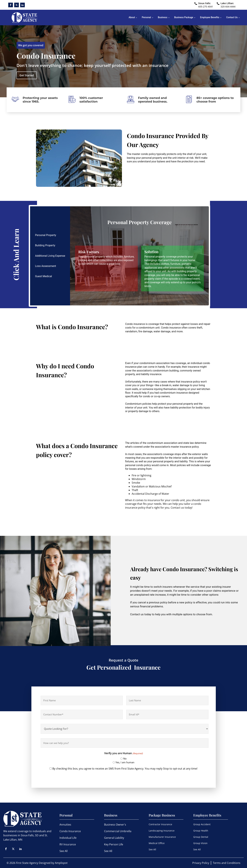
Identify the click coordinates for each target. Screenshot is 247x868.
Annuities (65, 825)
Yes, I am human (125, 762)
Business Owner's (115, 825)
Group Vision (200, 843)
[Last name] (167, 700)
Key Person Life (114, 844)
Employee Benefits (210, 17)
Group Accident (202, 824)
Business (163, 17)
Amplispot (61, 863)
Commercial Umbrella (118, 831)
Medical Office (157, 843)
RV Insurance (68, 844)
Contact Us (232, 17)
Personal (146, 17)
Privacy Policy (201, 863)
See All (64, 851)
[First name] (82, 700)
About (132, 17)
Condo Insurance (70, 831)
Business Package (184, 17)
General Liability (114, 838)
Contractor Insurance (160, 824)
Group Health (201, 831)
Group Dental (201, 837)
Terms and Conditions (227, 863)
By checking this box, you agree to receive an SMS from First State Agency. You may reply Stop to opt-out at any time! (125, 769)
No (125, 758)
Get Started (27, 75)
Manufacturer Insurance (162, 837)
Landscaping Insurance (162, 831)
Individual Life (68, 838)
